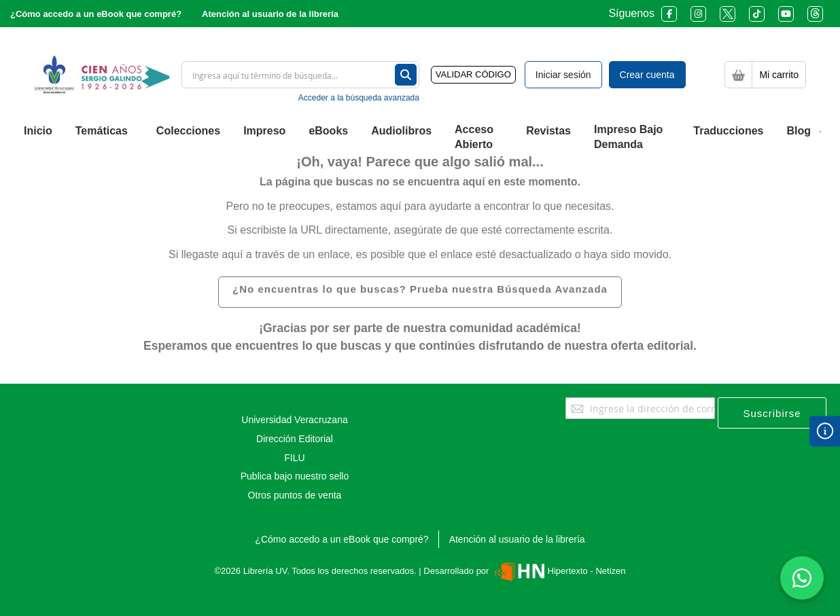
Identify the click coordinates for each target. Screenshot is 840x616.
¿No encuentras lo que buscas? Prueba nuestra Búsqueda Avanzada (420, 289)
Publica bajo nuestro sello (295, 476)
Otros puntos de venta (295, 495)
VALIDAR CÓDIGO (473, 74)
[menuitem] (38, 131)
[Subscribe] (772, 413)
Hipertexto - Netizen (558, 571)
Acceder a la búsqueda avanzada (359, 98)
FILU (294, 458)
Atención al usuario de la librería (270, 14)
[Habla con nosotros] (802, 578)
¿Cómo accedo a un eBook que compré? (96, 14)
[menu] (420, 138)
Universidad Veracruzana (294, 420)
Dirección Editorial (295, 439)
